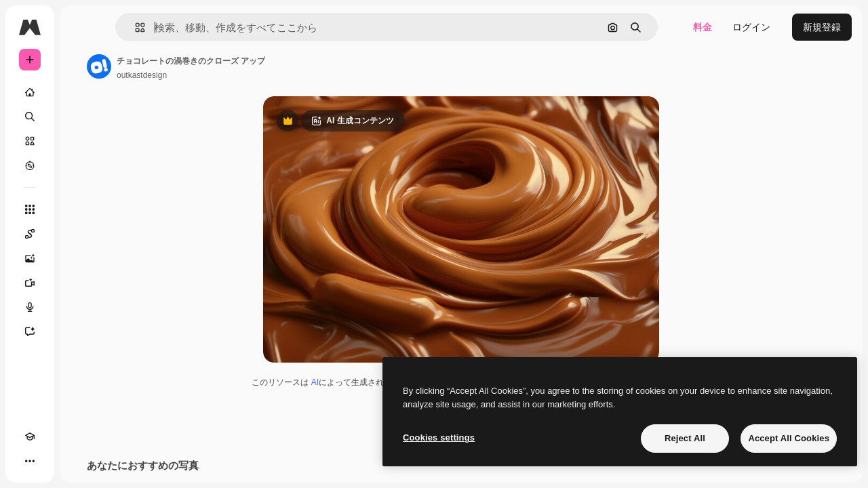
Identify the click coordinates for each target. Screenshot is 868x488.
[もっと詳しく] (81, 165)
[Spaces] (81, 234)
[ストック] (81, 141)
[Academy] (30, 461)
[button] (209, 27)
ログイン (751, 27)
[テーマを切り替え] (54, 461)
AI (367, 387)
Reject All (685, 438)
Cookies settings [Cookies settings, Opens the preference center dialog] (439, 438)
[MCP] (79, 461)
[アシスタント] (81, 331)
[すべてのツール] (81, 209)
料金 (703, 27)
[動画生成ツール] (81, 283)
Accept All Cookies (789, 438)
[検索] (81, 117)
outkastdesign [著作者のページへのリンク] (245, 75)
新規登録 (822, 27)
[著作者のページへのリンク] (202, 66)
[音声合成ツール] (81, 307)
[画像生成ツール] (81, 258)
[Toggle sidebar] (133, 27)
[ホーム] (81, 92)
